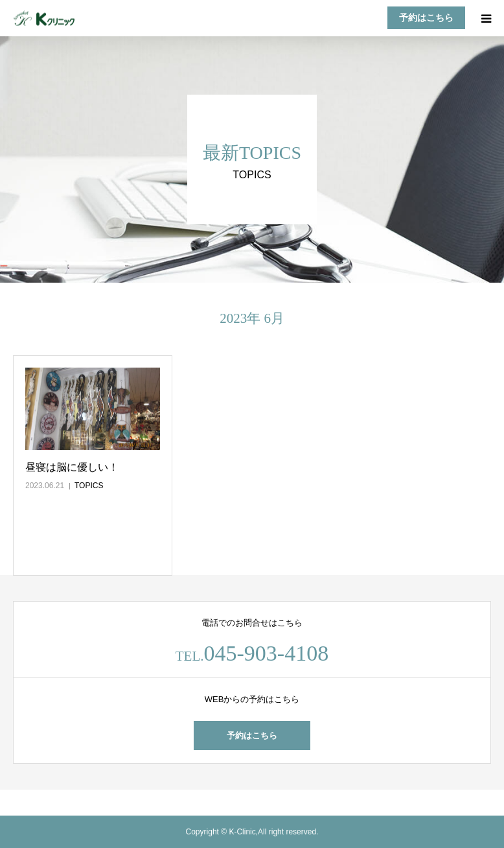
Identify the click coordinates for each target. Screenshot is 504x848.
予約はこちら (426, 18)
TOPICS (89, 486)
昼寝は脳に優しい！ (72, 467)
